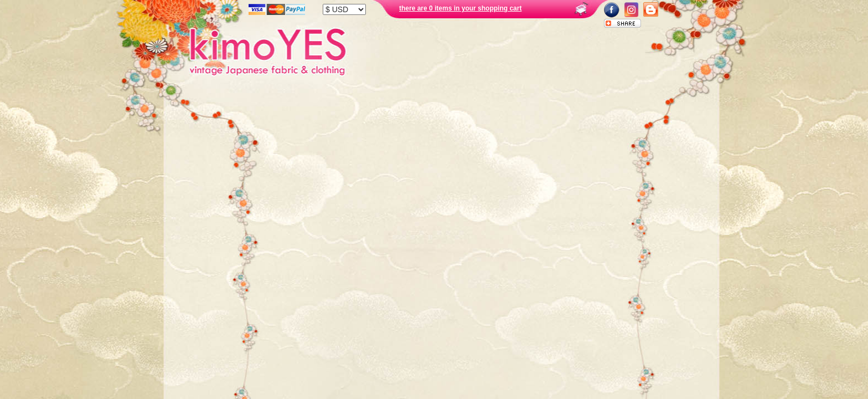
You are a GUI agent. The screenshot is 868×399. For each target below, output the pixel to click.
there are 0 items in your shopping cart (460, 8)
